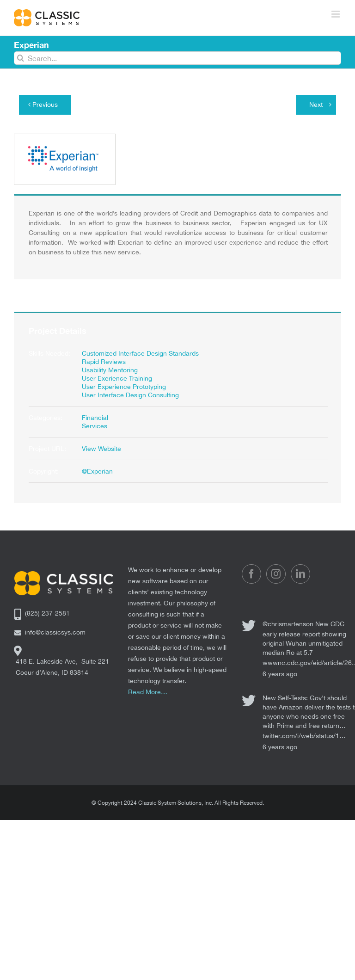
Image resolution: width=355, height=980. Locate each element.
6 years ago (280, 674)
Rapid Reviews (104, 362)
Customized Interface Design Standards (140, 353)
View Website (101, 449)
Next (316, 105)
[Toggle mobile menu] (336, 14)
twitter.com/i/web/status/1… (304, 736)
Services (95, 426)
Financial (95, 418)
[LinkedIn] (300, 574)
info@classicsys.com (55, 632)
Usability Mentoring (110, 370)
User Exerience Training (117, 378)
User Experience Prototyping (124, 387)
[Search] (21, 58)
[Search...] (177, 58)
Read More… (148, 692)
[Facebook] (251, 574)
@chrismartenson (288, 624)
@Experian (97, 471)
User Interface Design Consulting (130, 395)
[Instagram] (276, 574)
